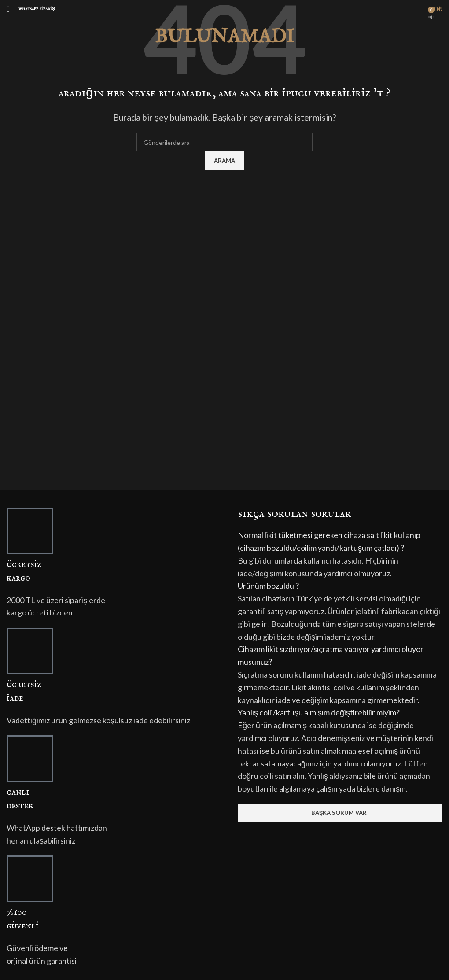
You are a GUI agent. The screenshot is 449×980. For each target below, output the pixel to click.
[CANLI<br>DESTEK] (30, 759)
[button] (340, 542)
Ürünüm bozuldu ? (268, 586)
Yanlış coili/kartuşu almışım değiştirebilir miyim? (319, 712)
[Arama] (224, 142)
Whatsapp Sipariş (37, 9)
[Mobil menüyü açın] (8, 9)
